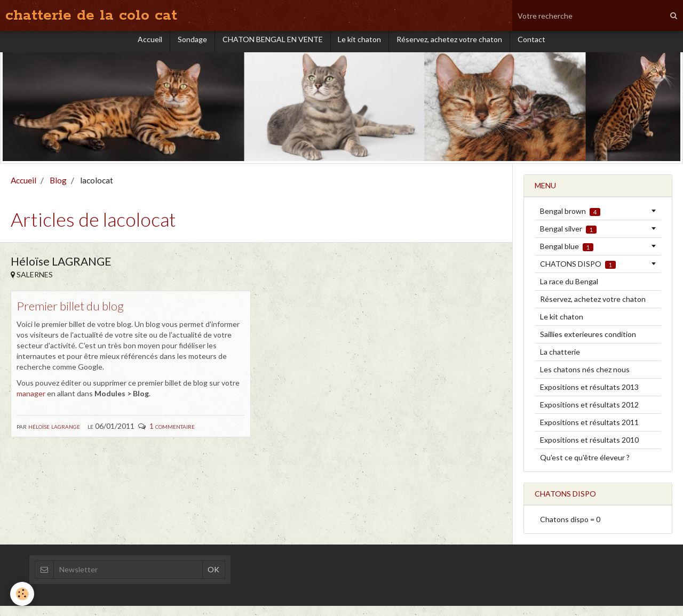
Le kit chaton (360, 46)
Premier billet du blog (74, 316)
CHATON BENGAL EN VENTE (272, 46)
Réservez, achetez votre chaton (451, 46)
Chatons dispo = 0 (570, 529)
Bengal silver (568, 239)
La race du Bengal (569, 291)
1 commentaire (172, 437)
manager (31, 404)
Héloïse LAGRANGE (54, 437)
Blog (58, 190)
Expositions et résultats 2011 (589, 432)
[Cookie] (23, 594)
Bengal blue (567, 257)
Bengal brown (570, 221)
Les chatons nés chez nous (585, 379)
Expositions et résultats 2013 (589, 397)
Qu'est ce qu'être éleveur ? (585, 467)
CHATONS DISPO (578, 274)
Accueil (147, 46)
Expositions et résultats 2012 (589, 415)
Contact (535, 46)
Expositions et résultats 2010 (589, 450)
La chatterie (560, 362)
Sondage (191, 46)
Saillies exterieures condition (588, 344)
